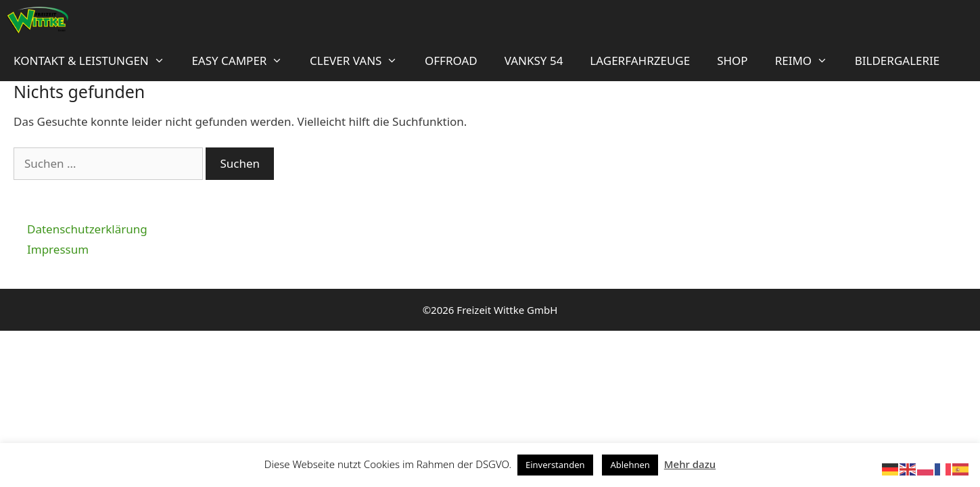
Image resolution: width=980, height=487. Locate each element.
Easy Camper (244, 61)
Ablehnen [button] (630, 465)
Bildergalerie (897, 61)
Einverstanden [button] (555, 465)
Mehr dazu (690, 464)
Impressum (58, 249)
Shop (732, 61)
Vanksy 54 (534, 61)
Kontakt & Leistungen (96, 61)
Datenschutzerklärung (87, 229)
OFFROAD (451, 61)
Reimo (808, 61)
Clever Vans (360, 61)
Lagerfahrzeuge (640, 61)
